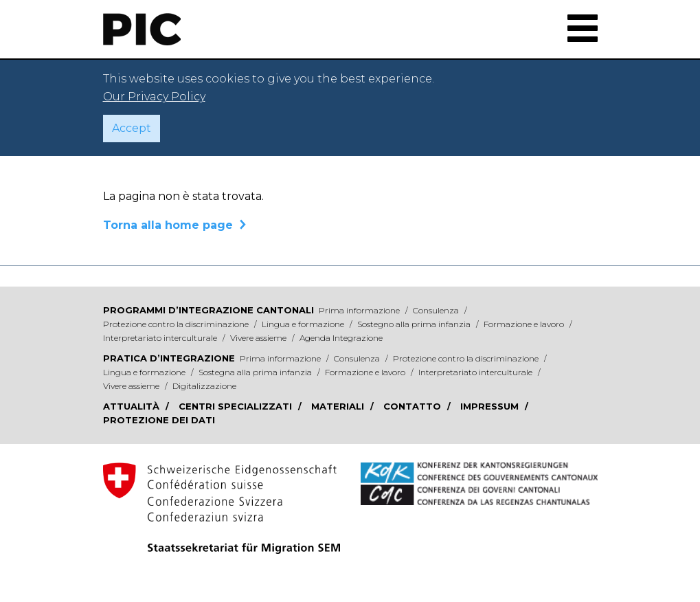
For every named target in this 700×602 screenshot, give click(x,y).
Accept (132, 128)
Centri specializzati (237, 406)
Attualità (133, 406)
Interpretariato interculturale (161, 338)
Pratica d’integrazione (169, 358)
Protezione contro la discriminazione (177, 324)
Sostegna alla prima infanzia (256, 372)
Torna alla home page (168, 225)
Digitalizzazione (204, 386)
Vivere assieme (259, 338)
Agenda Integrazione (341, 338)
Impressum (491, 406)
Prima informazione (360, 310)
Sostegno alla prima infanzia (415, 324)
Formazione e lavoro (525, 324)
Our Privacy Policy (154, 97)
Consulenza (437, 310)
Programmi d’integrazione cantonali (208, 310)
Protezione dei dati (159, 420)
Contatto (414, 406)
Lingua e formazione (304, 324)
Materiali (339, 406)
